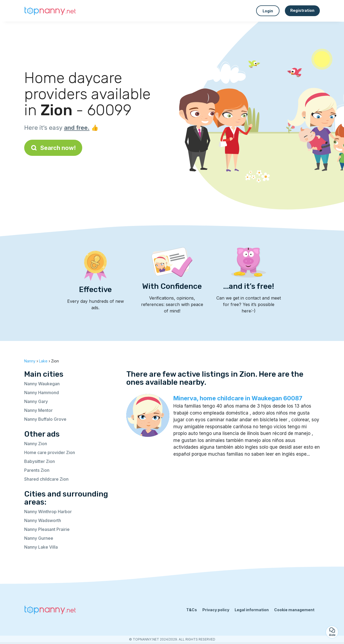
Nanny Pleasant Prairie (47, 529)
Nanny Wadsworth (43, 520)
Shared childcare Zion (46, 479)
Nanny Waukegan (42, 384)
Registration (302, 10)
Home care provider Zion (50, 452)
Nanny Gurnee (39, 538)
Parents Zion (37, 470)
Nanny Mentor (38, 410)
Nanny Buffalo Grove (45, 419)
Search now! (53, 148)
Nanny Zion (36, 444)
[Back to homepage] (51, 11)
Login (268, 11)
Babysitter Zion (40, 461)
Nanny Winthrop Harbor (48, 512)
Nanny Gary (36, 401)
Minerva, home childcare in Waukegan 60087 (238, 398)
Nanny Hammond (42, 393)
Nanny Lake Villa (41, 547)
